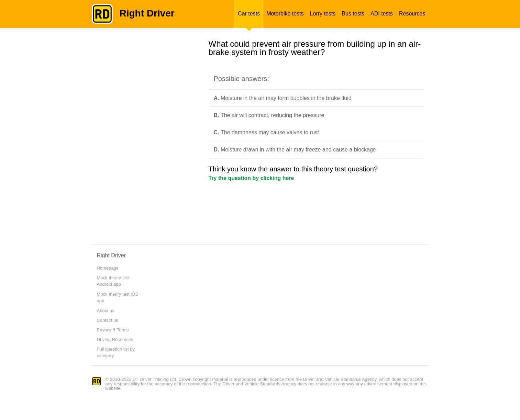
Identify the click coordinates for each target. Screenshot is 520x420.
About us (106, 311)
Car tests (249, 14)
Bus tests (353, 14)
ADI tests (382, 14)
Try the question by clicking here (251, 178)
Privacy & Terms (113, 330)
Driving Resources (115, 339)
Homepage (108, 268)
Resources (412, 14)
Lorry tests (323, 14)
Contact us (108, 320)
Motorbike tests (285, 14)
